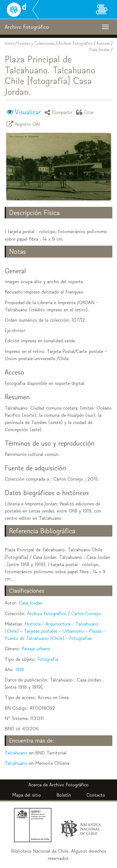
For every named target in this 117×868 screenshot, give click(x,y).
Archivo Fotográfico (76, 43)
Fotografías (80, 638)
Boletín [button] (64, 795)
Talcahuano (16, 753)
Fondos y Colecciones (36, 43)
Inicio (9, 43)
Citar (86, 112)
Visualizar (28, 112)
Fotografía (48, 659)
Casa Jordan (100, 50)
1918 (20, 669)
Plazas (95, 631)
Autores (103, 43)
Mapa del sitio (27, 795)
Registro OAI (24, 124)
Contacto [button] (96, 795)
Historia (33, 624)
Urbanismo (73, 631)
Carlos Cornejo (86, 613)
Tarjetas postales (41, 631)
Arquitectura (58, 624)
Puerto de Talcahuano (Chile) (34, 638)
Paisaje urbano (36, 648)
